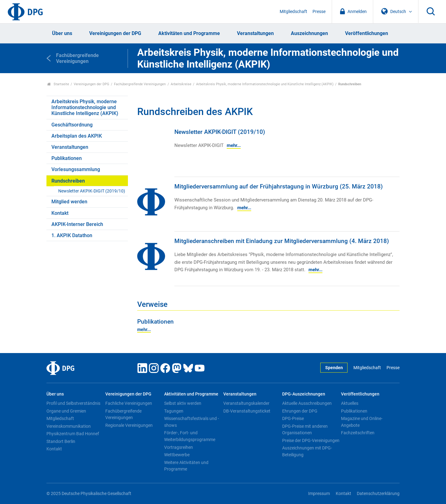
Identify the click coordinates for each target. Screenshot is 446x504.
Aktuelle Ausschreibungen (307, 403)
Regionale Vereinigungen (129, 425)
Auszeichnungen (309, 33)
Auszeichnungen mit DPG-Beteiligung (307, 451)
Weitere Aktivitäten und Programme (186, 466)
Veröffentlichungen (367, 33)
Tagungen (174, 411)
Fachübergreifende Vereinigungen (140, 84)
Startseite (58, 84)
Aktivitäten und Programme (189, 33)
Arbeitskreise (181, 84)
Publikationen (67, 158)
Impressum (319, 494)
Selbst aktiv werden (183, 403)
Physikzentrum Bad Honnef (73, 434)
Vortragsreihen (179, 447)
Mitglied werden (69, 202)
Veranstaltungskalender (246, 403)
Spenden (334, 368)
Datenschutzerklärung (378, 494)
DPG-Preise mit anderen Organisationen (305, 430)
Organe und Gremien (66, 411)
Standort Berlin (61, 441)
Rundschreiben (68, 181)
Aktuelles (350, 403)
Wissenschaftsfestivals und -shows (192, 422)
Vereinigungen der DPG (115, 33)
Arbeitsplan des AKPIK (77, 136)
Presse (319, 12)
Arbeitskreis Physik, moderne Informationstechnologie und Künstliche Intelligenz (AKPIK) (265, 84)
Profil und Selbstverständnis (73, 403)
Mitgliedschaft (293, 12)
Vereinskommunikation (69, 426)
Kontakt (60, 213)
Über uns (62, 33)
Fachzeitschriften (358, 433)
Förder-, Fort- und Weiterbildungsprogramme (190, 436)
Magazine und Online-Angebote (362, 422)
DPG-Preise (293, 418)
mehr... (234, 145)
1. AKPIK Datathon (72, 235)
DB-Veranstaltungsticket (247, 411)
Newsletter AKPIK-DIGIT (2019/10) (92, 191)
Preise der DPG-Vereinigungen (311, 440)
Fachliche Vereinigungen (129, 403)
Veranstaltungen (255, 33)
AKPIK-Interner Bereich (77, 224)
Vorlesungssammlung (76, 169)
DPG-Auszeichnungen (304, 394)
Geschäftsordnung (72, 125)
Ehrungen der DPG (300, 411)
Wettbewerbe (177, 455)
